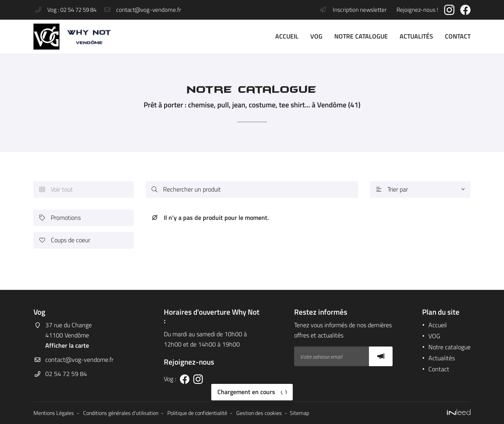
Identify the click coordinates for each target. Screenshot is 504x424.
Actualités (416, 36)
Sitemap (299, 413)
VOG (316, 36)
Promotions (60, 218)
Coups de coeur (65, 240)
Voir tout (56, 189)
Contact (458, 36)
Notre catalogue (361, 36)
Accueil (287, 36)
